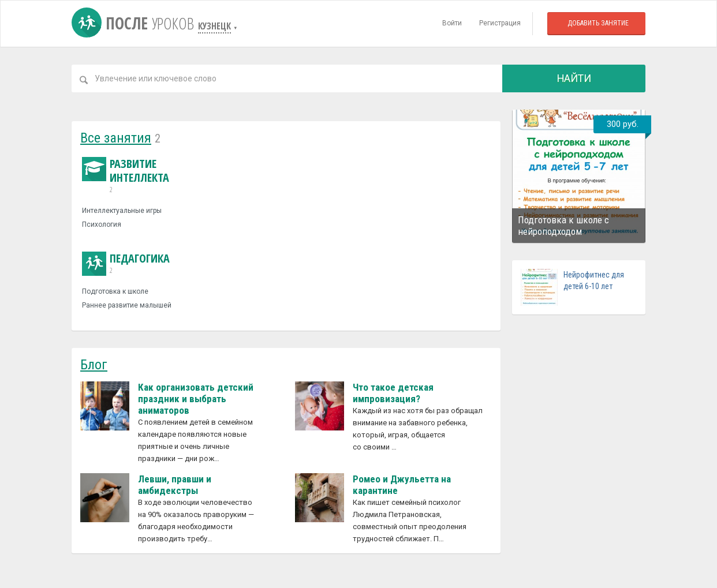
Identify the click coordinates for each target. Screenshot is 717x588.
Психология (102, 224)
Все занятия (116, 138)
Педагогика (126, 264)
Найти (574, 78)
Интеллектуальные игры (122, 211)
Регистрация (500, 23)
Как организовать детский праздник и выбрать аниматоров (196, 399)
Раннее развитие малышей (127, 305)
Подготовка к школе (115, 291)
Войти (452, 23)
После (135, 23)
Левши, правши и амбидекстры (175, 485)
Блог (94, 365)
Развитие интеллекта (147, 176)
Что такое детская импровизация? (393, 393)
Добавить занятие (598, 23)
